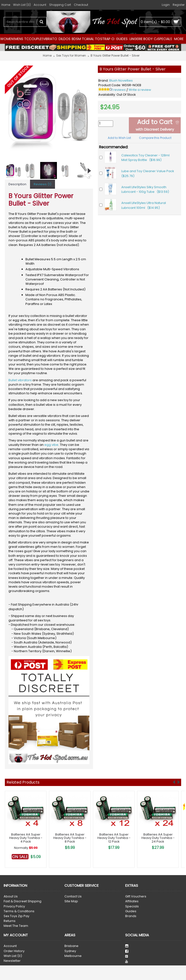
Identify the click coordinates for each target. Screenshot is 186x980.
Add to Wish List (119, 138)
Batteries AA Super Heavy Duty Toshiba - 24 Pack (158, 838)
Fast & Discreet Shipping (23, 901)
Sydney (70, 951)
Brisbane (71, 946)
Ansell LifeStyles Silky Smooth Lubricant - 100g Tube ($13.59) (145, 190)
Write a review (140, 90)
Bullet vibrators (20, 380)
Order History (14, 951)
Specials (132, 906)
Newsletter (12, 961)
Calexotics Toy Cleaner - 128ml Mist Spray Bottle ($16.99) (145, 158)
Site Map (71, 901)
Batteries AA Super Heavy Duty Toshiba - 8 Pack (70, 838)
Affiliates (132, 901)
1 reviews (119, 90)
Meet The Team (16, 926)
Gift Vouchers (136, 896)
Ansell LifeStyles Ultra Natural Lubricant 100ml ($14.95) (144, 205)
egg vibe (51, 445)
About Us (11, 896)
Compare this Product (155, 138)
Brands (131, 916)
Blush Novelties (121, 80)
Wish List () (13, 956)
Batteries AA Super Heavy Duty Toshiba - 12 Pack (114, 838)
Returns (10, 921)
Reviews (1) (43, 184)
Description (17, 184)
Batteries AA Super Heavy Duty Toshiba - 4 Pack (26, 838)
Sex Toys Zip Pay (16, 916)
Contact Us (73, 896)
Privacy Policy (14, 906)
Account (10, 946)
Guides (131, 911)
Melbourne (73, 956)
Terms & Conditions (19, 911)
